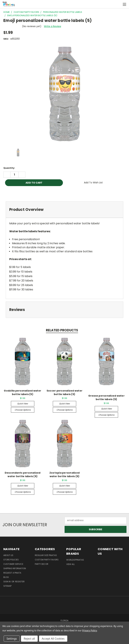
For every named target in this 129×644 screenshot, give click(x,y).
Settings (12, 639)
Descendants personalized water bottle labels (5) (23, 475)
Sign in (7, 582)
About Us (8, 555)
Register (20, 582)
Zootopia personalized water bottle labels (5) (64, 475)
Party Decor (42, 564)
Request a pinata (12, 573)
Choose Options (23, 410)
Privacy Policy (90, 630)
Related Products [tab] (62, 330)
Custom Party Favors (47, 560)
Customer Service (13, 564)
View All (70, 564)
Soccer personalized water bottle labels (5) (64, 392)
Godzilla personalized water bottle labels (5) (23, 392)
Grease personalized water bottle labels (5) (106, 398)
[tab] (64, 210)
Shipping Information (15, 568)
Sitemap (7, 586)
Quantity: (9, 168)
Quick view (23, 404)
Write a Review (52, 26)
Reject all (29, 639)
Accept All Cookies (53, 639)
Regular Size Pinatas (46, 555)
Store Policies (11, 560)
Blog (6, 577)
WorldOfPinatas (75, 560)
